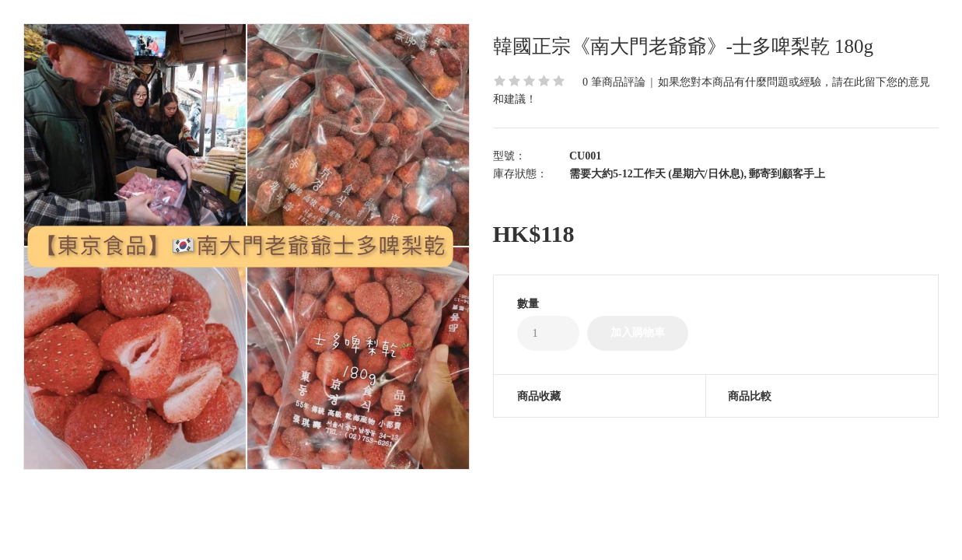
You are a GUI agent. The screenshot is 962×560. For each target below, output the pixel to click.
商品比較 (750, 396)
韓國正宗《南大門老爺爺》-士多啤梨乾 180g (684, 46)
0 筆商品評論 (614, 82)
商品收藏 (539, 396)
